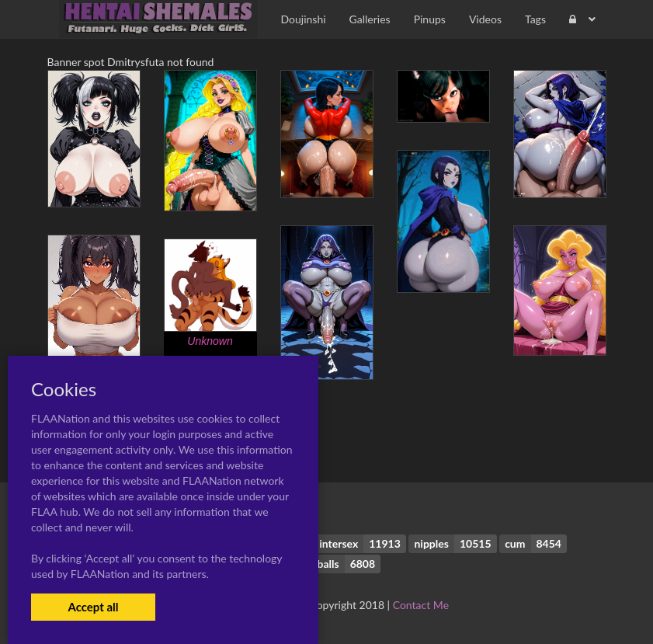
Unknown (210, 341)
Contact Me (421, 605)
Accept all (93, 607)
